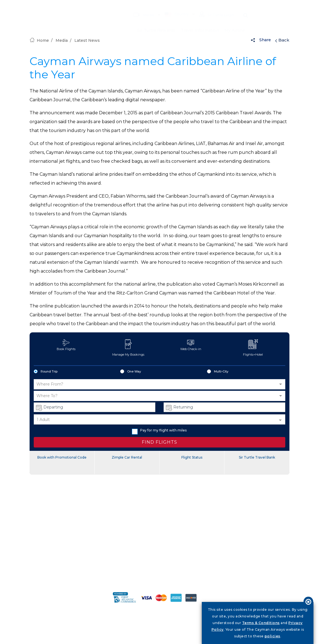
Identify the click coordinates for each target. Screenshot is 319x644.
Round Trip (46, 372)
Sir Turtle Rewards (156, 22)
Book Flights (66, 345)
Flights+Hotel (253, 348)
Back (282, 40)
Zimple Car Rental (127, 457)
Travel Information (200, 22)
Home (39, 40)
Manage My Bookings (128, 348)
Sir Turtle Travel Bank (257, 457)
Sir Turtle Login (215, 7)
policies (272, 636)
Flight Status (192, 457)
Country (174, 6)
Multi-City (218, 372)
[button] (159, 384)
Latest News (87, 40)
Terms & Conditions (261, 623)
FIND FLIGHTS (159, 442)
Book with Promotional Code (62, 457)
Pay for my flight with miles (159, 430)
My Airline (235, 22)
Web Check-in (191, 345)
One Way (131, 372)
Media (142, 6)
